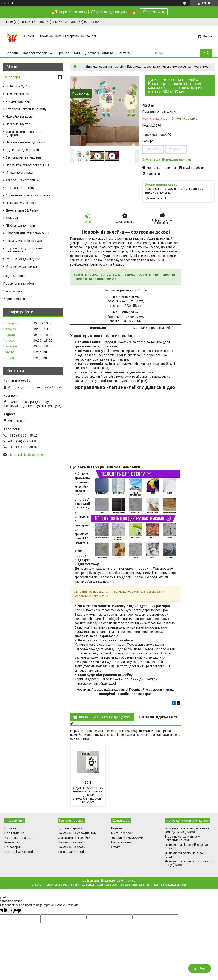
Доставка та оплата (19, 838)
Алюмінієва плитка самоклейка (28, 195)
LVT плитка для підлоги (23, 259)
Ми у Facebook (122, 833)
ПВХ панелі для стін (20, 226)
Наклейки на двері (19, 117)
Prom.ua (130, 881)
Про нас (63, 53)
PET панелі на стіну (20, 188)
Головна (12, 53)
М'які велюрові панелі (21, 266)
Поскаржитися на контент (135, 885)
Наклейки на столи (72, 847)
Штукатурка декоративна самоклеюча (24, 250)
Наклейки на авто (18, 94)
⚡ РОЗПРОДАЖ (18, 86)
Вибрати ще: (167, 159)
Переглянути (154, 12)
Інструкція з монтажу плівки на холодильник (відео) (187, 830)
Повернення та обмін (19, 283)
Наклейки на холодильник (77, 833)
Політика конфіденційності (170, 885)
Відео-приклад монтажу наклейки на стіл (182, 838)
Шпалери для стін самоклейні (27, 233)
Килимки (12, 218)
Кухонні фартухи (18, 101)
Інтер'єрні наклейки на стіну (26, 109)
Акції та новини (15, 276)
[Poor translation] (16, 911)
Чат (200, 968)
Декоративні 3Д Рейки (22, 210)
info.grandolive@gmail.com (27, 455)
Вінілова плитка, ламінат (23, 157)
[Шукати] (206, 53)
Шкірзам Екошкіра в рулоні (25, 241)
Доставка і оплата (99, 53)
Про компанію (14, 833)
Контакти (124, 53)
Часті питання (14, 291)
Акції (77, 53)
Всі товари (12, 77)
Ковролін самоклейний (22, 180)
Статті (116, 847)
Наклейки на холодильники (26, 142)
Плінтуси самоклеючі (21, 203)
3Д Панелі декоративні (23, 150)
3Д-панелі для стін (72, 852)
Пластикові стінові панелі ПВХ (27, 165)
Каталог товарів (35, 53)
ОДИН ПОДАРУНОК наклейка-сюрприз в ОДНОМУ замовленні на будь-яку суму (88, 795)
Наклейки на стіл (18, 124)
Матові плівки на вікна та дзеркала (24, 133)
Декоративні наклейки (74, 838)
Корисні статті (14, 299)
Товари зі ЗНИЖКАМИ (127, 838)
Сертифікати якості (19, 852)
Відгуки (117, 828)
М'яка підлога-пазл (19, 173)
